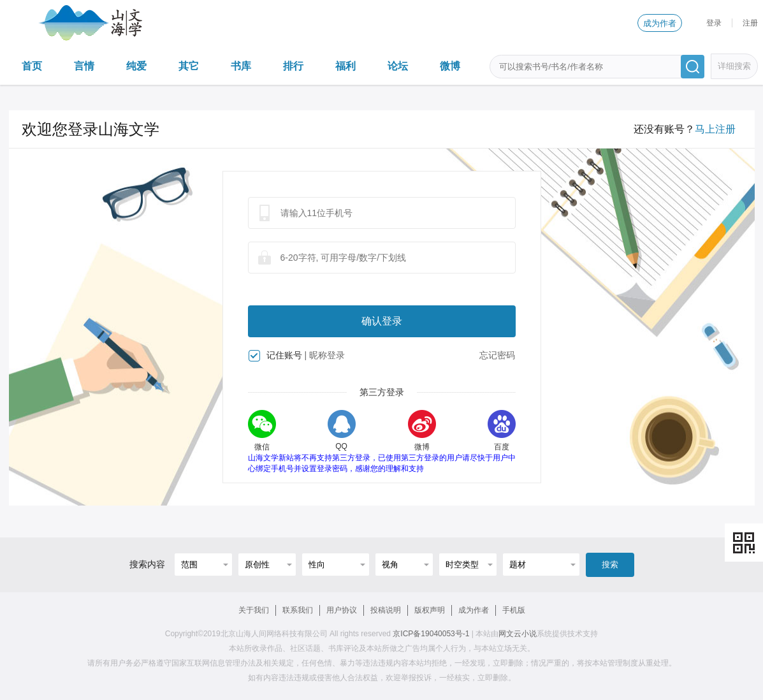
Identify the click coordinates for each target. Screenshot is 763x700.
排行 (293, 66)
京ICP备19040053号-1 (431, 634)
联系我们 (298, 610)
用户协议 (342, 610)
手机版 (514, 610)
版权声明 (430, 610)
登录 (714, 23)
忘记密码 (497, 355)
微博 (450, 66)
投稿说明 (386, 610)
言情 (84, 66)
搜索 (610, 565)
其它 (189, 66)
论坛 (398, 66)
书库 (241, 66)
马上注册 (715, 129)
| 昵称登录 (324, 355)
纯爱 (136, 66)
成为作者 (660, 23)
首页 (32, 66)
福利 (345, 66)
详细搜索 (734, 66)
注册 (750, 23)
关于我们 (254, 610)
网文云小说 (518, 634)
